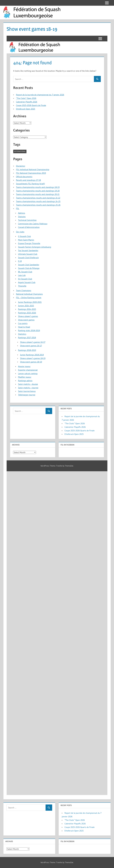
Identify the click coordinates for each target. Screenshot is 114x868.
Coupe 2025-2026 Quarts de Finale (80, 827)
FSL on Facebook (67, 841)
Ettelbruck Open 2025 (74, 831)
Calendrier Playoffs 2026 (75, 824)
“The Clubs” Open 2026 (75, 820)
